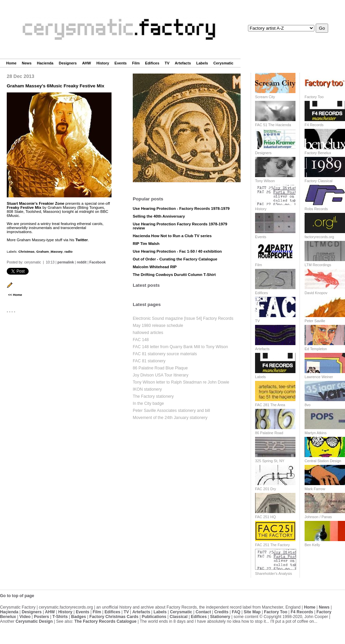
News (27, 63)
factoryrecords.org (319, 237)
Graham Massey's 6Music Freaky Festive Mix (56, 86)
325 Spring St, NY (270, 461)
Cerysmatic (223, 63)
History (103, 63)
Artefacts (183, 63)
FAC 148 (141, 340)
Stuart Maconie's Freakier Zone (36, 203)
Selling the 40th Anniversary (159, 216)
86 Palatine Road (269, 433)
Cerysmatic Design (34, 621)
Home (11, 63)
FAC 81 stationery (149, 361)
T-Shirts (60, 617)
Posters (42, 617)
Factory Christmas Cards (114, 617)
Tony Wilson (265, 181)
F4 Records (314, 125)
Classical (178, 617)
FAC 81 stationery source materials (165, 354)
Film (136, 63)
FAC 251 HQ (265, 517)
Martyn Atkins (316, 433)
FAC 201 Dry (265, 489)
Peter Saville (315, 321)
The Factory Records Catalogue (105, 621)
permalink (66, 262)
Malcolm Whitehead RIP (155, 267)
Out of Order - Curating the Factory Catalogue (175, 259)
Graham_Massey (50, 251)
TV (167, 63)
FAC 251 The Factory (272, 545)
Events (121, 63)
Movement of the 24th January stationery (170, 418)
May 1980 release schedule (158, 326)
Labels (202, 63)
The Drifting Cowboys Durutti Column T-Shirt (174, 275)
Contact (203, 612)
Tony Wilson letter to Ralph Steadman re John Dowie (181, 382)
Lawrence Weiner (319, 377)
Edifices (152, 63)
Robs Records (316, 209)
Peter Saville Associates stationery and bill (171, 411)
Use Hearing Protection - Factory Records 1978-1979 (181, 208)
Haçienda (9, 612)
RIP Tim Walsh (146, 244)
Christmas (26, 251)
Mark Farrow (315, 489)
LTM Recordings (318, 265)
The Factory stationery (153, 396)
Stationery (220, 617)
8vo (308, 405)
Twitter (82, 240)
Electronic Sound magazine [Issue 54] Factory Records (183, 318)
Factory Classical (319, 181)
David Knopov (316, 293)
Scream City (265, 97)
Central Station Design (323, 461)
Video (25, 617)
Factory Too (314, 97)
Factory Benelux (318, 153)
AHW (87, 63)
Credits (221, 612)
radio (68, 251)
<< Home (15, 295)
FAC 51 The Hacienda (273, 125)
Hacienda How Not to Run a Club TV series (172, 236)
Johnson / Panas (318, 517)
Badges (79, 617)
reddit (82, 262)
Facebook (98, 262)
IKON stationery (147, 389)
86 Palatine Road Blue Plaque (160, 368)
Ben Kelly (312, 545)
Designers (68, 63)
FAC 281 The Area (270, 405)
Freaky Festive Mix (24, 207)
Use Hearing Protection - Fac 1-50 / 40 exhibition (177, 251)
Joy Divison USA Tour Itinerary (161, 375)
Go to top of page (17, 596)
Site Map (252, 612)
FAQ (236, 612)
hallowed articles (148, 333)
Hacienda (45, 63)
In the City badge (148, 403)
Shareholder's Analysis (274, 573)
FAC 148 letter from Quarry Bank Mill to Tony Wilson (180, 347)
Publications (154, 617)
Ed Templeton (316, 349)
